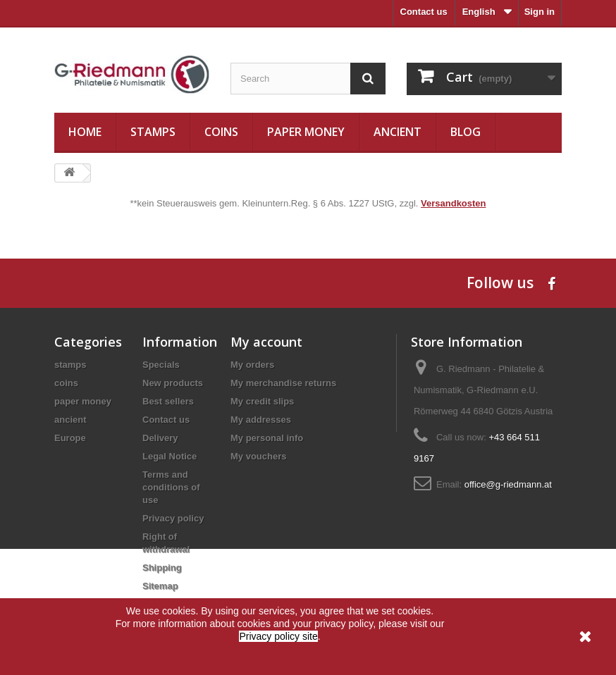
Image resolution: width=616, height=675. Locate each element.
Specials (161, 365)
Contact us (424, 12)
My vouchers (258, 456)
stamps (153, 132)
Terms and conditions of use (171, 487)
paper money (306, 132)
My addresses (261, 420)
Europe (70, 438)
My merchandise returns (283, 383)
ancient (398, 132)
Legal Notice (170, 456)
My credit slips (262, 401)
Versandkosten (454, 203)
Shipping (162, 568)
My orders (252, 365)
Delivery (160, 438)
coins (221, 132)
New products (173, 383)
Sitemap (160, 586)
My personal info (267, 438)
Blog (466, 132)
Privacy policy (173, 518)
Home (85, 132)
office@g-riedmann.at (508, 484)
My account (266, 342)
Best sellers (168, 401)
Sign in (540, 12)
